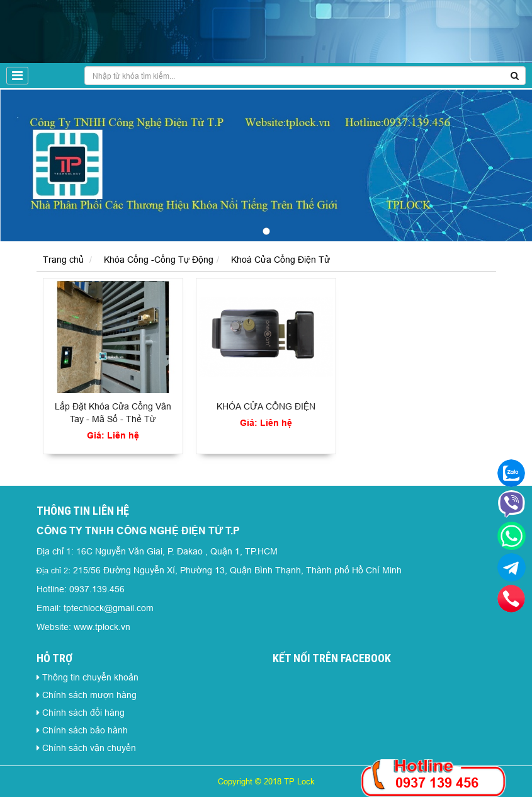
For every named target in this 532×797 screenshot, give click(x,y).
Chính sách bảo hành (85, 730)
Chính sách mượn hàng (89, 695)
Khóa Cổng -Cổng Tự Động (159, 260)
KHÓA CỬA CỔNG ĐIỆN (266, 406)
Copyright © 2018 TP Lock (266, 781)
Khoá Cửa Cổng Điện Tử (280, 260)
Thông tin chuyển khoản (90, 677)
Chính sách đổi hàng (83, 713)
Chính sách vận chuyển (89, 748)
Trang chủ (63, 260)
